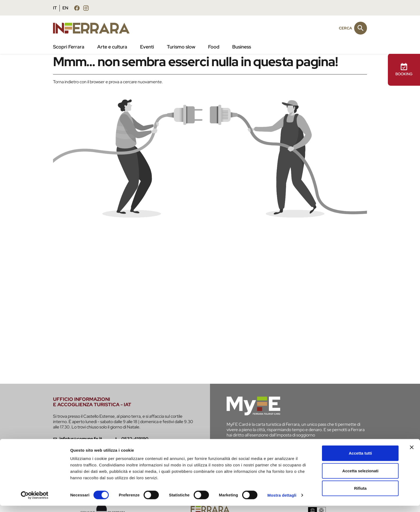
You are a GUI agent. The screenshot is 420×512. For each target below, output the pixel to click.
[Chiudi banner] (412, 454)
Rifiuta (360, 494)
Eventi (147, 47)
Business (242, 47)
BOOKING (404, 69)
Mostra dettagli (282, 501)
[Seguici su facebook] (77, 8)
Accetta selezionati (360, 477)
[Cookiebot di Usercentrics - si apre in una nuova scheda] (35, 502)
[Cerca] (361, 28)
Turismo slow (181, 47)
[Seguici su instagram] (86, 8)
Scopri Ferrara (69, 47)
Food (214, 47)
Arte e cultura (112, 47)
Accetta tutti (360, 459)
